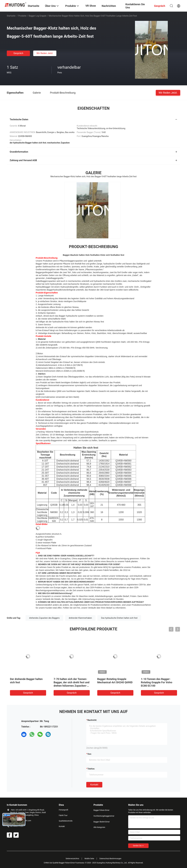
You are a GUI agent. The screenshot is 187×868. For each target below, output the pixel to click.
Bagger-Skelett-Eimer (102, 822)
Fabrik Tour (63, 815)
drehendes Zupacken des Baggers (44, 618)
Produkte (22, 16)
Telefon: (91, 769)
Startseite (11, 16)
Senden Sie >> (138, 846)
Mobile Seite (89, 859)
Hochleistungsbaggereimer (104, 816)
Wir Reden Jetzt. (45, 53)
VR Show (91, 6)
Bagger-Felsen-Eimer (101, 810)
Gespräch (18, 53)
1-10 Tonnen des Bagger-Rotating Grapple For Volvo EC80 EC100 (157, 682)
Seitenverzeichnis (72, 859)
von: (90, 754)
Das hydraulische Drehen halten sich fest (119, 618)
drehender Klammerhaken (80, 618)
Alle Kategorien (99, 827)
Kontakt (94, 785)
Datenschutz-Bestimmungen (110, 859)
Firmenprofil (63, 810)
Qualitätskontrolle (66, 821)
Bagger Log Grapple (38, 16)
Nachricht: (92, 720)
